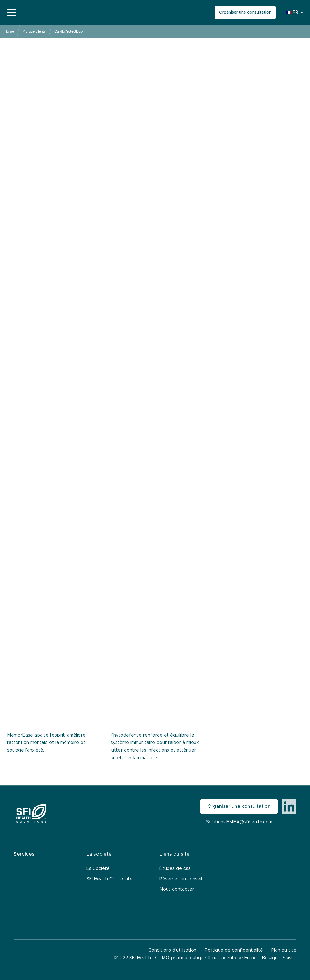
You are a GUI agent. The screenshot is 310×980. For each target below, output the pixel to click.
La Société (98, 868)
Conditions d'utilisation (172, 950)
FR (292, 12)
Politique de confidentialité (234, 950)
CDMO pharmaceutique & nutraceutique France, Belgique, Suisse (226, 958)
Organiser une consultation (245, 12)
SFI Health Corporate (110, 879)
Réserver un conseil (181, 879)
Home (9, 31)
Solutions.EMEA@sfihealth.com (239, 822)
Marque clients (34, 31)
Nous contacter (177, 889)
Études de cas (175, 868)
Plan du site (284, 950)
